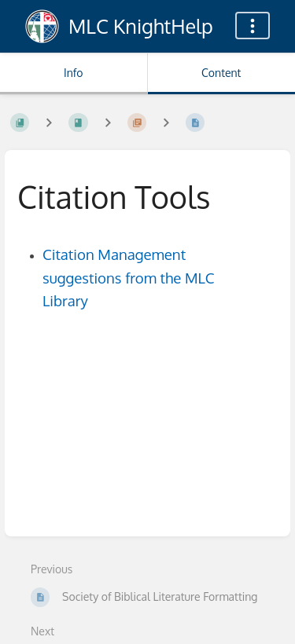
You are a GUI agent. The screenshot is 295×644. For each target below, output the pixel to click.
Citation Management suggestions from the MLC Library (129, 278)
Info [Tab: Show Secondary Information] (74, 73)
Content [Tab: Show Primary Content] (221, 73)
